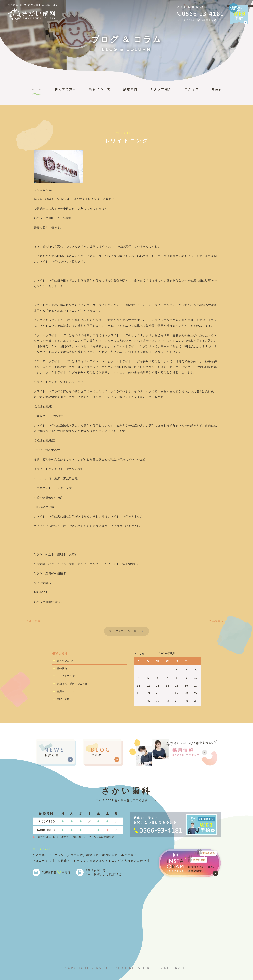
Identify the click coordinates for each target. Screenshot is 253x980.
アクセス (192, 89)
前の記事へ (36, 621)
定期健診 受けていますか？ (74, 684)
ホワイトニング (66, 676)
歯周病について (66, 691)
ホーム (37, 89)
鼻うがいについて (67, 661)
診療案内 (131, 89)
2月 (142, 654)
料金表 (217, 89)
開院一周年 (63, 699)
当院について (100, 89)
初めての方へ (66, 89)
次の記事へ (217, 621)
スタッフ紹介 (161, 89)
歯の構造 (62, 668)
